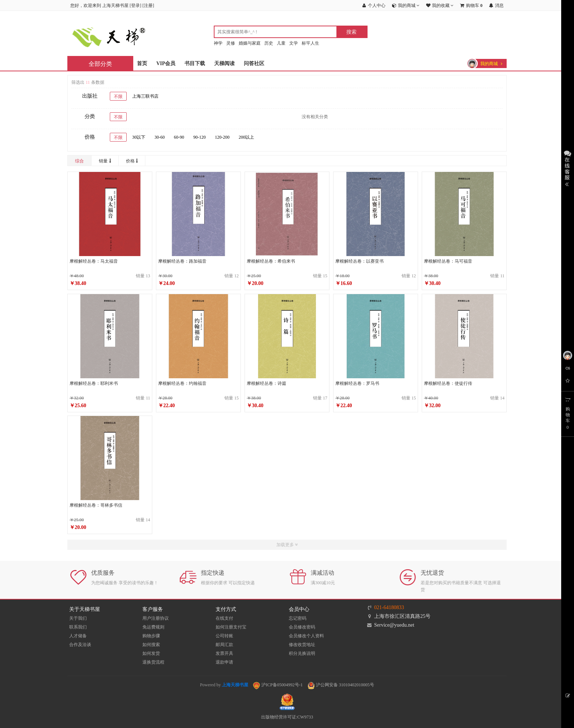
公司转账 (224, 636)
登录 (135, 5)
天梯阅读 (224, 63)
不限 (118, 97)
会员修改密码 (302, 627)
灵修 (231, 43)
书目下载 (195, 63)
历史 (269, 43)
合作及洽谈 (80, 645)
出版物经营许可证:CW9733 (287, 717)
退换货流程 (153, 662)
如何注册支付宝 (231, 627)
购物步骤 (151, 636)
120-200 (222, 137)
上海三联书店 (145, 96)
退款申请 (224, 662)
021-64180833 (389, 607)
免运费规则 (153, 627)
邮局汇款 (224, 645)
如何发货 (151, 653)
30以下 (139, 137)
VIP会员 (166, 63)
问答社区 (254, 63)
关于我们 (78, 618)
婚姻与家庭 (250, 43)
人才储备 (78, 636)
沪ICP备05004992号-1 (278, 685)
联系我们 (78, 627)
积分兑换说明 (302, 653)
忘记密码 (298, 618)
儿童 (281, 43)
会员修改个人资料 (306, 636)
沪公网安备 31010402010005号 (341, 685)
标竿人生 (310, 43)
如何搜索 (151, 645)
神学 (218, 43)
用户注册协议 (156, 618)
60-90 (179, 137)
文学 (294, 43)
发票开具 (224, 653)
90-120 (200, 137)
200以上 (246, 137)
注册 (148, 5)
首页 (142, 63)
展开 (568, 168)
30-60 (160, 137)
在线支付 (224, 618)
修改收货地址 (302, 645)
